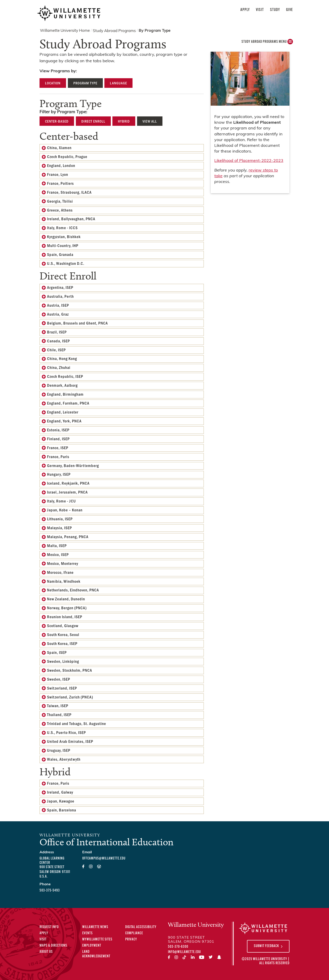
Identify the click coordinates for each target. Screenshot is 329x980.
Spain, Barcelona (62, 810)
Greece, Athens (60, 210)
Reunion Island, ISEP (65, 617)
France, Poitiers (60, 183)
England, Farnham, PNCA (68, 403)
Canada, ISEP (58, 341)
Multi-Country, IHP (63, 245)
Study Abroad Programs (114, 31)
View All (150, 121)
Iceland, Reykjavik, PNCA (68, 483)
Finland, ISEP (58, 439)
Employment (92, 946)
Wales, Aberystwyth (64, 759)
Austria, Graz (58, 314)
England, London (61, 165)
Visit (260, 10)
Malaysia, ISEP (60, 528)
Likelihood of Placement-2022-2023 (249, 161)
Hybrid (124, 121)
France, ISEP (58, 448)
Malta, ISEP (57, 545)
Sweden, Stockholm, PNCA (70, 670)
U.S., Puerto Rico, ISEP (66, 732)
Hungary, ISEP (59, 474)
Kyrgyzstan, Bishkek (64, 236)
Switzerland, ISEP (62, 688)
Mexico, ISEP (58, 554)
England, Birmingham (65, 394)
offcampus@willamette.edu (104, 859)
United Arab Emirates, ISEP (70, 741)
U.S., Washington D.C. (66, 263)
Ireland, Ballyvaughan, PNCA (71, 219)
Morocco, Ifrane (60, 572)
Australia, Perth (60, 296)
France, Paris (58, 456)
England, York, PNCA (64, 421)
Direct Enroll (93, 121)
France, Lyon (58, 174)
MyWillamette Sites (97, 940)
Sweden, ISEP (59, 679)
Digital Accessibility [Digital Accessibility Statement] (141, 927)
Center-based (57, 121)
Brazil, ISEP (57, 332)
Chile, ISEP (56, 350)
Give (289, 10)
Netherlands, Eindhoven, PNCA (73, 590)
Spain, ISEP (57, 652)
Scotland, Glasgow (63, 626)
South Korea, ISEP (62, 643)
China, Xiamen (59, 148)
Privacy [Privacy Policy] (131, 940)
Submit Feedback (266, 946)
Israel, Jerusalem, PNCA (67, 492)
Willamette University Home (65, 31)
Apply (245, 10)
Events (88, 933)
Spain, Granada (60, 254)
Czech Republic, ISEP (65, 376)
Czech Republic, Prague (67, 156)
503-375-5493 (50, 891)
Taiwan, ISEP (58, 706)
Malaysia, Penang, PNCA (68, 537)
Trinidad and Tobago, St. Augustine (77, 723)
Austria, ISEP (58, 305)
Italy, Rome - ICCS (62, 228)
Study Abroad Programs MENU (267, 43)
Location (53, 83)
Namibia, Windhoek (64, 581)
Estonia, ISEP (58, 430)
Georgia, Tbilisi (60, 201)
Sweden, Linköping (63, 661)
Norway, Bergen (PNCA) (67, 608)
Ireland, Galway (60, 792)
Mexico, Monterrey (63, 563)
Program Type (85, 83)
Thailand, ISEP (59, 714)
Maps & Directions (53, 946)
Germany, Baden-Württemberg (73, 465)
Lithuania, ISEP (60, 519)
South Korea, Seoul (63, 634)
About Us (46, 952)
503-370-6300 (178, 947)
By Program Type (155, 31)
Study (275, 10)
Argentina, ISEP (60, 287)
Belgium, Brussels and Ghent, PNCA (77, 323)
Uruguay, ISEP (59, 750)
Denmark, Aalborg (62, 385)
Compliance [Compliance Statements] (134, 933)
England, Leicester (63, 412)
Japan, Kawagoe (61, 801)
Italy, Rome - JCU (61, 501)
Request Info (49, 927)
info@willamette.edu (184, 952)
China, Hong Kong (62, 358)
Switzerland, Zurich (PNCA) (70, 697)
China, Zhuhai (59, 367)
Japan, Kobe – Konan (65, 510)
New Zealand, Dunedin (66, 599)
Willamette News (95, 927)
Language (118, 83)
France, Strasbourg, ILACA (69, 192)
